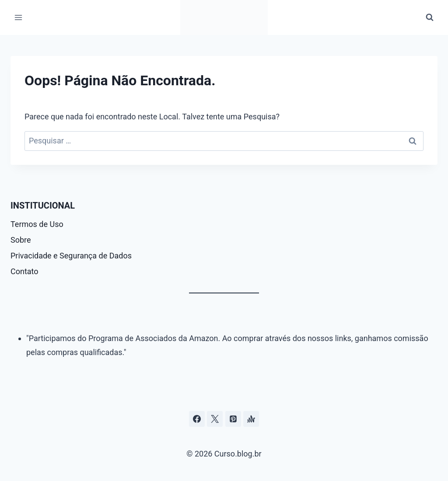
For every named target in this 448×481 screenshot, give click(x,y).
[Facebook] (197, 419)
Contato (24, 271)
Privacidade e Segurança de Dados (71, 256)
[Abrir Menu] (19, 17)
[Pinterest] (233, 419)
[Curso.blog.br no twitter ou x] (215, 419)
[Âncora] (251, 419)
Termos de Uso (37, 224)
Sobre (21, 240)
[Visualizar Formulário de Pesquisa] (430, 17)
